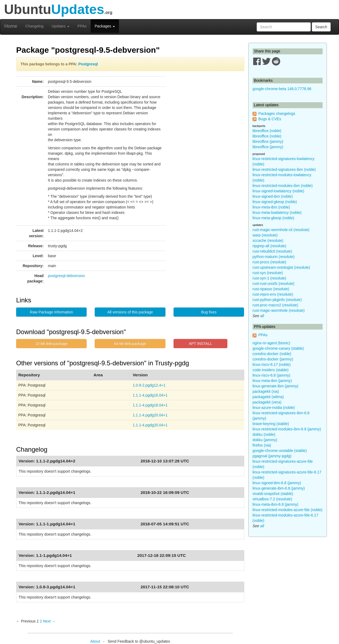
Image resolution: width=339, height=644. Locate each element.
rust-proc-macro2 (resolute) (276, 305)
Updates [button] (61, 26)
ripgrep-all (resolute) (269, 246)
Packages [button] (105, 26)
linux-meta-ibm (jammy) (272, 381)
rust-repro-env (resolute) (273, 294)
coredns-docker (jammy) (273, 359)
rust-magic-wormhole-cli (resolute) (281, 230)
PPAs (82, 26)
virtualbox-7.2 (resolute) (272, 499)
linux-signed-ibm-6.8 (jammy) (277, 483)
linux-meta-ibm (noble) (271, 207)
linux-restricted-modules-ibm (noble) (283, 186)
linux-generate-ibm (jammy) (276, 386)
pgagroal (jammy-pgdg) (272, 456)
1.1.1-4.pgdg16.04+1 (150, 395)
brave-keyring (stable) (271, 424)
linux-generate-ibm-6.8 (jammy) (279, 488)
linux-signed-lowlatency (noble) (278, 191)
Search (321, 27)
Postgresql (88, 64)
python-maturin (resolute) (274, 257)
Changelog (34, 26)
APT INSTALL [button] (201, 344)
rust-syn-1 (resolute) (269, 278)
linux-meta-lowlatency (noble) (277, 213)
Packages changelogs (277, 114)
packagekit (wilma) (268, 397)
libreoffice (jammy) (268, 141)
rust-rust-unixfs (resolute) (274, 284)
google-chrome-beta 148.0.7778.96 (282, 89)
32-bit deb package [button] (52, 344)
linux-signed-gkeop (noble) (275, 202)
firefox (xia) (262, 445)
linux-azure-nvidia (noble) (274, 408)
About (95, 641)
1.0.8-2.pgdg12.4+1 (149, 385)
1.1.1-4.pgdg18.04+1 (150, 405)
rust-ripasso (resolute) (271, 289)
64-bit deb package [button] (130, 344)
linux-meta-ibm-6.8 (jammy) (276, 504)
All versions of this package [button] (130, 312)
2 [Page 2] (41, 621)
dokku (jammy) (265, 440)
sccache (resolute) (268, 240)
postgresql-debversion (66, 276)
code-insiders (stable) (271, 370)
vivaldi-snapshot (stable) (273, 494)
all (262, 316)
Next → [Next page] (49, 621)
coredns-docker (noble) (272, 354)
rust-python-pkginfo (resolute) (277, 300)
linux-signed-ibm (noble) (273, 196)
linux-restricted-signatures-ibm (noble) (284, 169)
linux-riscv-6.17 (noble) (272, 365)
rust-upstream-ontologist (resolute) (281, 267)
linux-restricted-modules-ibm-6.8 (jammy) (287, 429)
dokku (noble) (264, 434)
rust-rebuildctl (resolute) (272, 251)
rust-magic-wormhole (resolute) (279, 310)
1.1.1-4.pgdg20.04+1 (150, 415)
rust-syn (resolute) (268, 273)
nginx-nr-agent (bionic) (271, 343)
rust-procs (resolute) (269, 262)
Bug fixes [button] (209, 312)
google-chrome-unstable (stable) (280, 451)
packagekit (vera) (267, 402)
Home (11, 26)
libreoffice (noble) (267, 131)
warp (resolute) (265, 235)
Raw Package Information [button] (51, 312)
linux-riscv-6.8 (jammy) (272, 375)
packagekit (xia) (266, 391)
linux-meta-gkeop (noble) (273, 218)
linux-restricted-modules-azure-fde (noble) (288, 510)
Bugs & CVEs (270, 119)
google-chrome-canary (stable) (278, 348)
